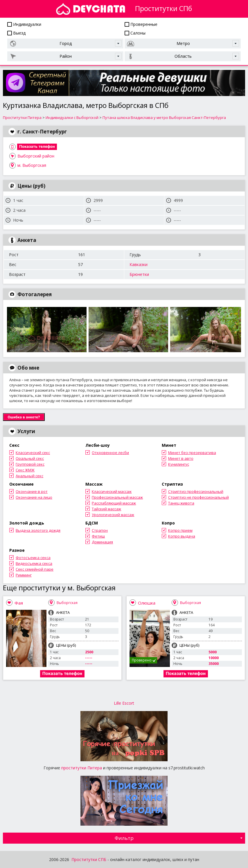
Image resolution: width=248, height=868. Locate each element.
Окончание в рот (32, 491)
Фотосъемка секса (33, 558)
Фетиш (98, 536)
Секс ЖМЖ (25, 470)
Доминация (102, 542)
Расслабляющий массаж (114, 503)
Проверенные (141, 24)
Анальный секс (29, 476)
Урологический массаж (113, 515)
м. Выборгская (32, 165)
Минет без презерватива (192, 453)
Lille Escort (124, 703)
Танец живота (181, 503)
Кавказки (139, 264)
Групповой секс (30, 464)
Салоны (135, 33)
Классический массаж (112, 491)
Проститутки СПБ (89, 859)
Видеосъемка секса (34, 563)
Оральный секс (30, 458)
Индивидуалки (24, 24)
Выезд (16, 33)
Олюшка (147, 603)
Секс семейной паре (35, 569)
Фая (19, 603)
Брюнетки (139, 274)
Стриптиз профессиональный (196, 491)
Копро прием (180, 530)
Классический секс (33, 453)
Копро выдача (182, 536)
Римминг (24, 575)
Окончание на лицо (34, 497)
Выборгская (67, 603)
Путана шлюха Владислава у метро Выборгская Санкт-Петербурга (164, 117)
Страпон (100, 530)
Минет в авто (181, 458)
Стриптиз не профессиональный (198, 497)
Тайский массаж (106, 509)
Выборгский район (36, 156)
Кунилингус (179, 464)
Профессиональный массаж (117, 497)
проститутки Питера (82, 768)
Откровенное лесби (110, 453)
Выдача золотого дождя (38, 530)
